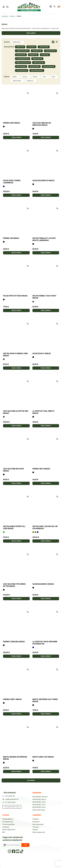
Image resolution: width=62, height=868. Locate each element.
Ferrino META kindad (41, 469)
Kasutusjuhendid (38, 824)
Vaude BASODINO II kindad (43, 584)
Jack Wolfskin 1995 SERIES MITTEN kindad (14, 585)
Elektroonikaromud (39, 832)
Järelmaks (6, 827)
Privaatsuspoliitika (9, 824)
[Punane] (35, 532)
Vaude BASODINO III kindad (43, 181)
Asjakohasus (17, 42)
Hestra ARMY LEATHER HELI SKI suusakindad (45, 527)
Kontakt (35, 830)
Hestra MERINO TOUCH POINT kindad (44, 297)
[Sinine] (4, 186)
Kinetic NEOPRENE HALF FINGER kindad (45, 700)
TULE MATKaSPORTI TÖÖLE (12, 807)
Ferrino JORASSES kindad (14, 642)
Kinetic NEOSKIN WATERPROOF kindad (15, 758)
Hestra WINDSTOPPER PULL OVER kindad (14, 527)
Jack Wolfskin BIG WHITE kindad (14, 470)
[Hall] (33, 302)
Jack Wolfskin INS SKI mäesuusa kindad (42, 124)
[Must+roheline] (33, 417)
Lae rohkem (31, 780)
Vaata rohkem (31, 33)
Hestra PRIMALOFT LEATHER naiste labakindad (44, 239)
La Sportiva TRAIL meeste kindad (43, 412)
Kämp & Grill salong (39, 810)
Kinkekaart (36, 822)
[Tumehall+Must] (4, 127)
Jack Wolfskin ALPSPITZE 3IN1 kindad (16, 412)
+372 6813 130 (10, 796)
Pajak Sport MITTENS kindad (15, 296)
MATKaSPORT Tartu (39, 805)
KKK (4, 832)
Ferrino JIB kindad (11, 238)
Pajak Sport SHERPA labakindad (12, 182)
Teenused (36, 827)
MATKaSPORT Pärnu (39, 807)
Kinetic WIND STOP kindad (43, 757)
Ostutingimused (8, 822)
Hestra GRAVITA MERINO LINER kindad (15, 355)
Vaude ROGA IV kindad (42, 354)
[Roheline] (4, 532)
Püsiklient (36, 819)
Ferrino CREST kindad (12, 699)
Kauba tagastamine (9, 830)
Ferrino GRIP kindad (12, 123)
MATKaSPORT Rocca (39, 799)
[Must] (33, 129)
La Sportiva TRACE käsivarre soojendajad (45, 643)
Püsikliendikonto (8, 819)
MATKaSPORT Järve (39, 802)
